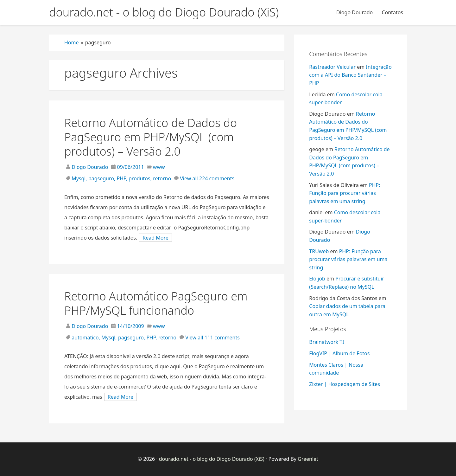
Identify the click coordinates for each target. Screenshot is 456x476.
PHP (121, 178)
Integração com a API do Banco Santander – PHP (350, 75)
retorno (162, 178)
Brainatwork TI (326, 342)
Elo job (317, 279)
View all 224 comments (207, 178)
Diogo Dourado (355, 12)
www (159, 167)
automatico (85, 338)
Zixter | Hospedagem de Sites (345, 384)
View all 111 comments (212, 338)
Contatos (392, 12)
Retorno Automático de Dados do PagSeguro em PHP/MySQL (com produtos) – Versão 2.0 (151, 137)
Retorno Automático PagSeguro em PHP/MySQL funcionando (156, 303)
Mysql (79, 178)
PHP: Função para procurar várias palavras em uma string (345, 193)
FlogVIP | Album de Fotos (339, 353)
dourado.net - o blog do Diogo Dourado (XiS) (212, 459)
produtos (139, 178)
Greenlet (308, 459)
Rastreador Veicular (332, 67)
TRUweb (319, 251)
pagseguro (101, 178)
